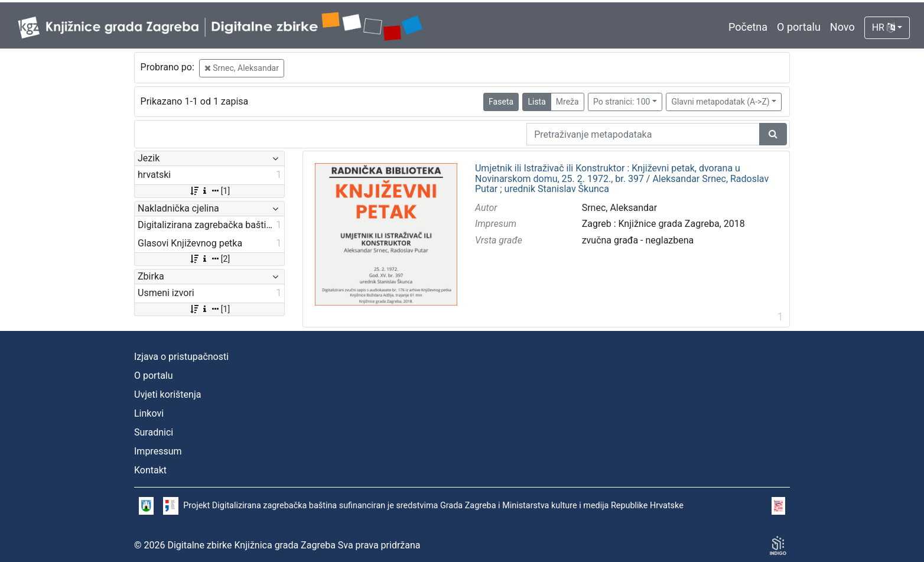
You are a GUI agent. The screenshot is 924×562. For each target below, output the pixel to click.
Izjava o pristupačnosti (181, 357)
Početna (748, 27)
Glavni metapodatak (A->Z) (720, 102)
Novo (842, 27)
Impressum (158, 451)
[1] (209, 191)
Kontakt (150, 470)
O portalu (799, 27)
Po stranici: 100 (622, 102)
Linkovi (149, 413)
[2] (209, 259)
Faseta (501, 102)
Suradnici (154, 432)
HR (884, 27)
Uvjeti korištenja (167, 394)
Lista (536, 102)
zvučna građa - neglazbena (638, 240)
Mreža (567, 102)
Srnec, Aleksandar (242, 68)
